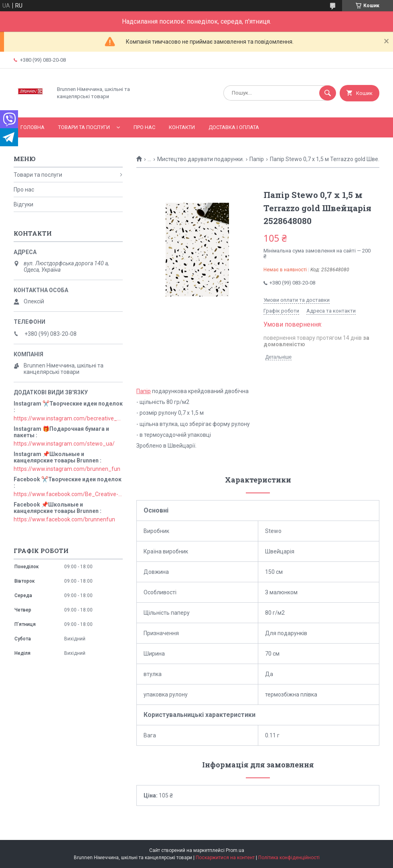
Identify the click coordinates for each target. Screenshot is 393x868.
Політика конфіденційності (289, 858)
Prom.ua (235, 850)
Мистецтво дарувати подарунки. (201, 159)
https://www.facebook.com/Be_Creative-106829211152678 (68, 494)
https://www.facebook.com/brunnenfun (64, 519)
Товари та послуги (84, 127)
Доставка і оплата (234, 127)
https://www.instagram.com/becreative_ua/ (68, 418)
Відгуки (23, 204)
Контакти (182, 127)
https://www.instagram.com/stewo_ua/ (64, 444)
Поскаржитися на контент (225, 858)
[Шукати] (328, 93)
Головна (32, 127)
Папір (257, 159)
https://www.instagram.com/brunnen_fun (67, 469)
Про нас (144, 127)
